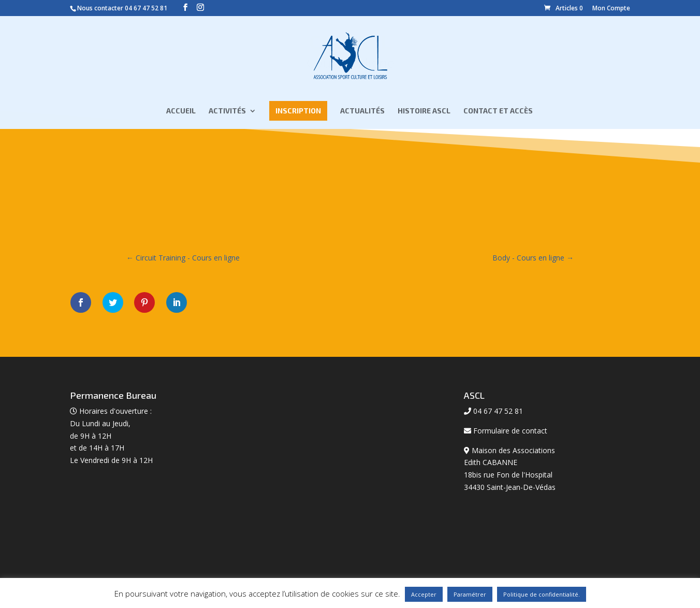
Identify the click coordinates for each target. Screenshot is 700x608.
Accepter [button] (424, 594)
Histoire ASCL (424, 111)
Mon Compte (611, 8)
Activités (227, 111)
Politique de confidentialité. (542, 594)
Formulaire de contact (510, 431)
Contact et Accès (498, 111)
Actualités (362, 111)
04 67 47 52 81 (146, 8)
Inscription (298, 111)
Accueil (181, 111)
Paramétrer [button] (470, 594)
